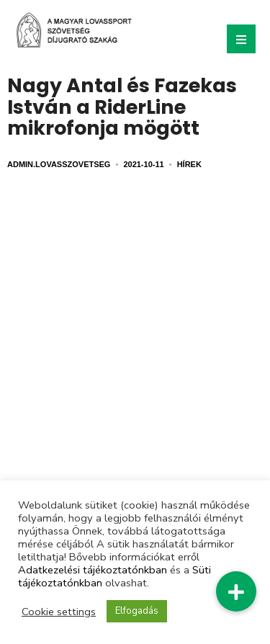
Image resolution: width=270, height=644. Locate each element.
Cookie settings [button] (59, 612)
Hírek (189, 164)
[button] (236, 591)
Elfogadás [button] (137, 611)
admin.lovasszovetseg (59, 164)
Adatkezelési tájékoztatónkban (93, 570)
